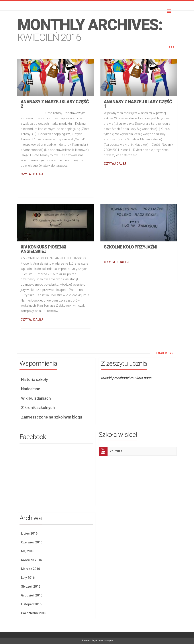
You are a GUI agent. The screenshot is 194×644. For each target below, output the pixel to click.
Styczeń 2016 (31, 587)
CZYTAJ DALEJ (32, 174)
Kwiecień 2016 (31, 560)
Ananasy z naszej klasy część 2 (55, 104)
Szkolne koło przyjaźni (130, 247)
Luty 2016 (28, 578)
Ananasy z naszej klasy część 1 (138, 104)
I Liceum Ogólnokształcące (97, 641)
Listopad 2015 (31, 604)
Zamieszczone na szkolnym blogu (52, 417)
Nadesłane (31, 389)
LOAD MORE (165, 353)
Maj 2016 (28, 551)
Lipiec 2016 (29, 533)
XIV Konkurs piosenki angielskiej (43, 249)
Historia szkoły (34, 379)
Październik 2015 (34, 613)
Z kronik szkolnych (38, 408)
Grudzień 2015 (32, 595)
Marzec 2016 (30, 569)
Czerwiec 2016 (32, 542)
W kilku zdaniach (36, 398)
